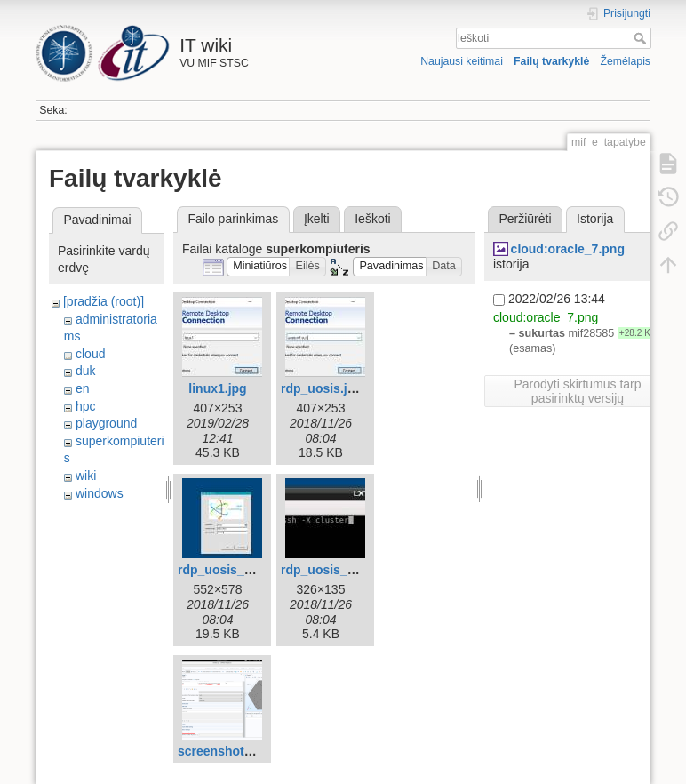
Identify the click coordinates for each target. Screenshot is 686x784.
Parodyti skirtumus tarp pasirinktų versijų (577, 391)
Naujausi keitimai (462, 61)
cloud (90, 354)
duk (86, 371)
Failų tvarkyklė (551, 61)
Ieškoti (642, 38)
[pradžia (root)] (104, 301)
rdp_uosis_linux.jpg (339, 570)
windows (100, 493)
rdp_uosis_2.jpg (225, 570)
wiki (86, 476)
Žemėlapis (625, 61)
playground (106, 423)
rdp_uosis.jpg (322, 388)
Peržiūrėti (525, 219)
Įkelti (317, 219)
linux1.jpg (217, 388)
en (83, 388)
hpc (86, 406)
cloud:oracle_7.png (568, 249)
